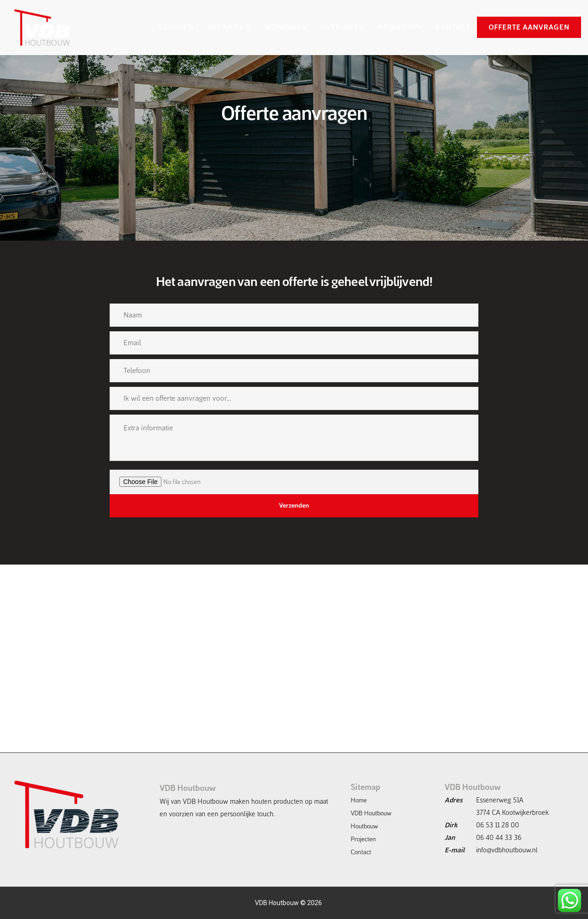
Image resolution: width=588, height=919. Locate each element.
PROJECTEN (400, 27)
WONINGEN (285, 27)
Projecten (363, 839)
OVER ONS (340, 27)
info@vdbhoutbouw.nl (507, 850)
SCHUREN (176, 27)
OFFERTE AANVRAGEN (529, 27)
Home (359, 800)
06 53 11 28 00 (498, 825)
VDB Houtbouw (371, 813)
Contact (361, 852)
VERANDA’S (229, 27)
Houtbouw (364, 826)
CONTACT (453, 27)
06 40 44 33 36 (499, 838)
